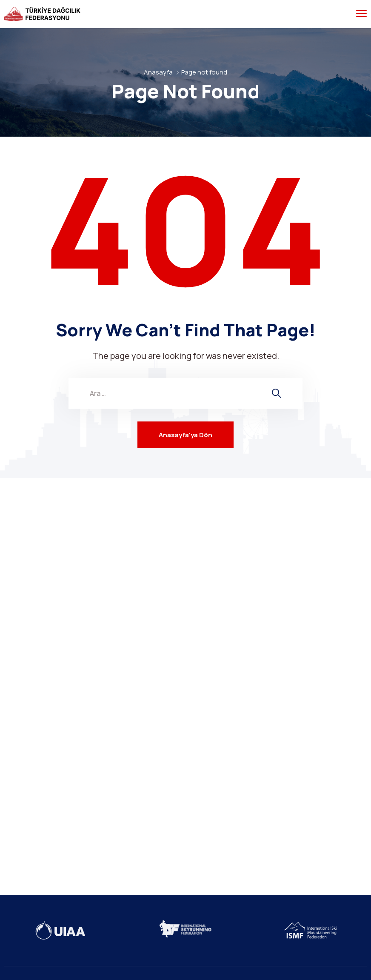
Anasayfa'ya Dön (185, 435)
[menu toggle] (361, 14)
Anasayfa (158, 72)
